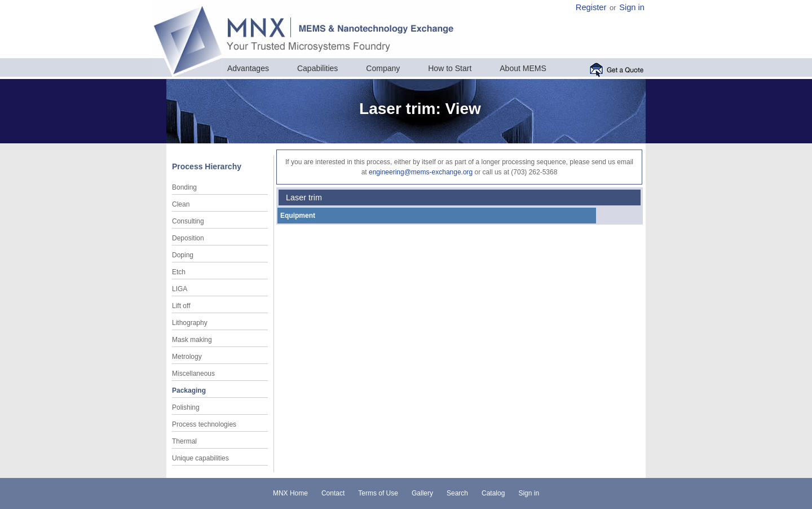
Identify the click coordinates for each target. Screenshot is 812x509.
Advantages (248, 68)
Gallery (422, 493)
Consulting (188, 221)
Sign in (632, 7)
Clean (181, 204)
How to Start (450, 68)
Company (383, 68)
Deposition (188, 238)
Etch (179, 272)
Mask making (192, 340)
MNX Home (290, 493)
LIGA (180, 289)
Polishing (186, 407)
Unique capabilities (200, 458)
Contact (333, 493)
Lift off (181, 306)
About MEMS (523, 68)
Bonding (184, 187)
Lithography (190, 323)
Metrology (187, 357)
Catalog (493, 493)
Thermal (184, 441)
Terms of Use (378, 493)
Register (591, 7)
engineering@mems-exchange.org (421, 172)
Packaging (189, 390)
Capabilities (317, 68)
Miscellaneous (193, 374)
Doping (183, 255)
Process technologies (204, 424)
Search (457, 493)
